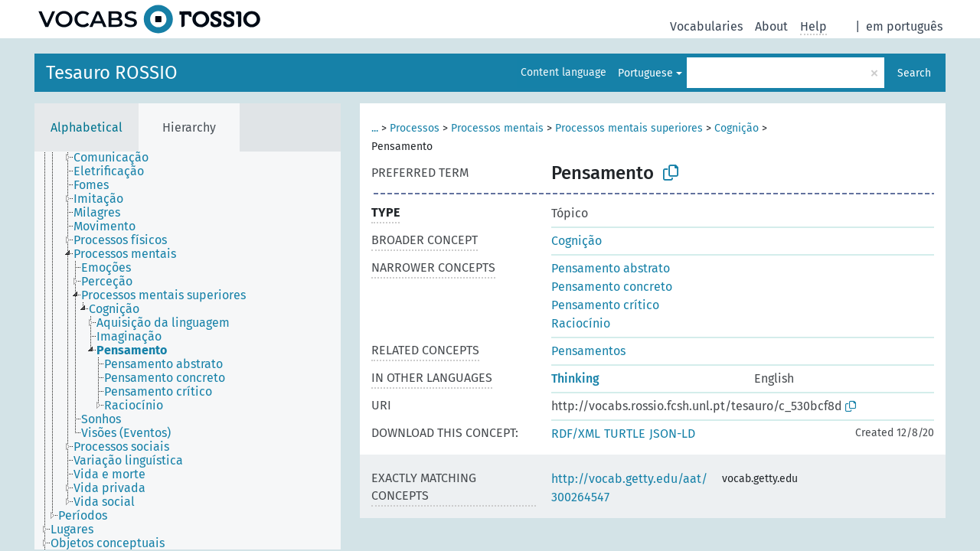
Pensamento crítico (605, 305)
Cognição (737, 128)
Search (914, 73)
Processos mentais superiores (629, 128)
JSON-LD (672, 434)
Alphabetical (87, 127)
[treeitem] (118, 158)
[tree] (188, 350)
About (771, 26)
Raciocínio (581, 323)
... (375, 128)
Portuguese (645, 73)
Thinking (575, 378)
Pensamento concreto (612, 287)
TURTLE (625, 434)
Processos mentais (497, 128)
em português (904, 26)
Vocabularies (706, 26)
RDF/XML (576, 434)
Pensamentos (588, 351)
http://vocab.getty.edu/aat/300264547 (629, 488)
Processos (415, 128)
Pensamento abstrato (611, 268)
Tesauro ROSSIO (112, 73)
